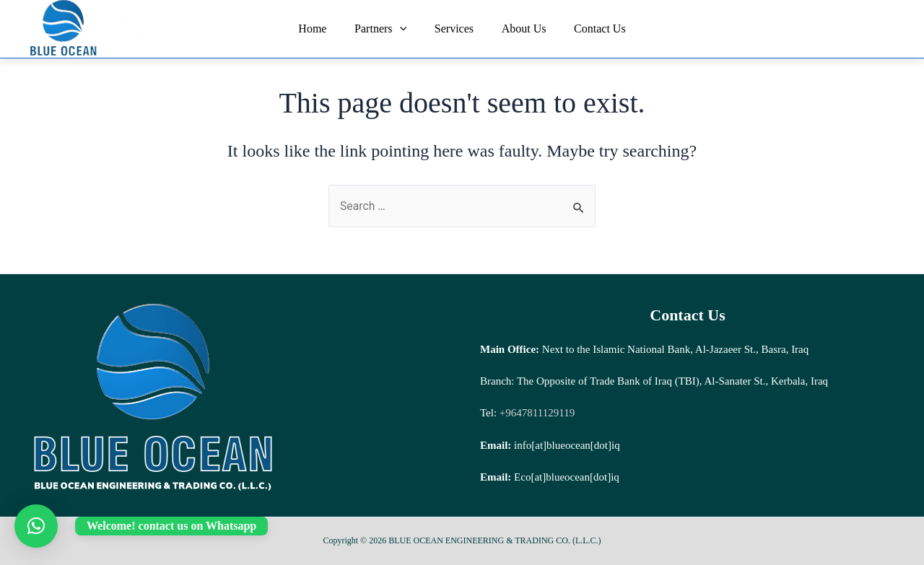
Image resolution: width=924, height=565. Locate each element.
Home (322, 29)
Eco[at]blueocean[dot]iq (567, 477)
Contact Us (590, 29)
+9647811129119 (536, 413)
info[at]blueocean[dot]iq (567, 445)
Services (454, 29)
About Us (519, 29)
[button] (36, 526)
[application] (404, 29)
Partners (385, 29)
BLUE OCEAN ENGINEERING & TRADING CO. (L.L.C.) (187, 29)
